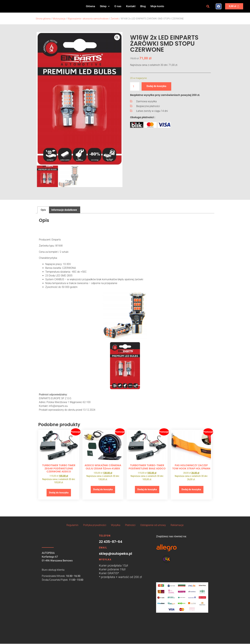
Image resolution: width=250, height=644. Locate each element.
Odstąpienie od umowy (153, 525)
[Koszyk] (234, 6)
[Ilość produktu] (135, 86)
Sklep (105, 6)
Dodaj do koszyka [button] (59, 493)
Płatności (130, 525)
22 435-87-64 (111, 542)
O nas (118, 6)
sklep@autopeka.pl (116, 554)
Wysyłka (116, 525)
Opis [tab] (43, 210)
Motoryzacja (59, 19)
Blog (143, 6)
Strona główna (43, 19)
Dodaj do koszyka (157, 86)
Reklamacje (177, 525)
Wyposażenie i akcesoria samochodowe (88, 19)
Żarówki (115, 19)
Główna (90, 6)
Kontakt (131, 6)
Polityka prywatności (95, 525)
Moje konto (157, 6)
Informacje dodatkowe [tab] (64, 210)
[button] (105, 6)
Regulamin (72, 525)
